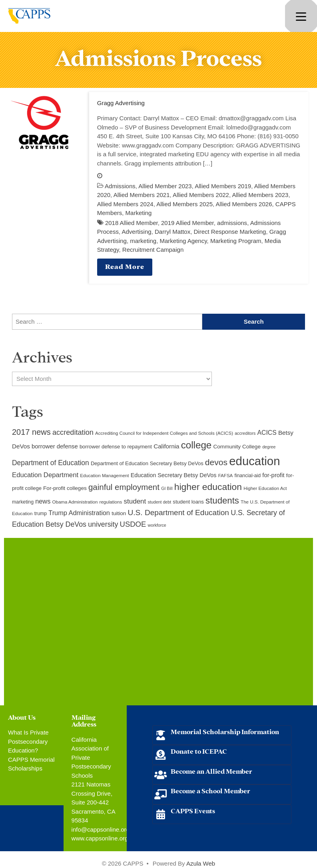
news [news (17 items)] (43, 501)
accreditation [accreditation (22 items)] (73, 432)
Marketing (139, 213)
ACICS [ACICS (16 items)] (267, 433)
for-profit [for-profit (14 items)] (273, 475)
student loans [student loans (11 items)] (188, 502)
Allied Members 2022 (201, 195)
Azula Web (201, 863)
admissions (232, 223)
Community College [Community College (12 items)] (237, 447)
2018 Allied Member (132, 223)
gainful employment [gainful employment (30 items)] (124, 487)
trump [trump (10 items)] (41, 514)
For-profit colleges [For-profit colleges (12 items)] (65, 488)
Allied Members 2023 (260, 195)
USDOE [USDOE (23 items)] (133, 524)
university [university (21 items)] (103, 524)
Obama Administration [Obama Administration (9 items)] (75, 502)
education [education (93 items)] (254, 461)
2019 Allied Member (187, 223)
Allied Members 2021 (142, 195)
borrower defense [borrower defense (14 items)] (55, 446)
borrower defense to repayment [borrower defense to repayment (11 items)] (116, 447)
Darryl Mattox (172, 232)
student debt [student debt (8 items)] (160, 502)
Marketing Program (236, 241)
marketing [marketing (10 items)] (23, 502)
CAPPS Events (193, 810)
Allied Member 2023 (165, 186)
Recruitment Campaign (153, 250)
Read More (125, 266)
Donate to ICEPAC (199, 751)
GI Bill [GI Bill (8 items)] (167, 488)
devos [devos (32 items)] (216, 462)
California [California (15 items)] (166, 446)
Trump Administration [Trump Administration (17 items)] (79, 513)
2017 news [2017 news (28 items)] (31, 432)
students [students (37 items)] (222, 501)
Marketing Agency (183, 241)
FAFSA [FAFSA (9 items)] (226, 476)
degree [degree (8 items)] (269, 447)
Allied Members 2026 (244, 204)
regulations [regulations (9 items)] (111, 502)
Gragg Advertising (121, 103)
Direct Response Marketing (230, 232)
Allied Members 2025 (184, 204)
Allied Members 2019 (223, 186)
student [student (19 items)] (135, 501)
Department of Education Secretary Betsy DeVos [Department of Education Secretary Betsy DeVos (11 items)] (147, 463)
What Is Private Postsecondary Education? (28, 741)
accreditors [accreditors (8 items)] (245, 433)
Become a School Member (210, 790)
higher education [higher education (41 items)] (208, 487)
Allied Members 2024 (125, 204)
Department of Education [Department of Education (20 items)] (51, 463)
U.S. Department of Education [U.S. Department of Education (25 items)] (178, 513)
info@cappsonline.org (101, 829)
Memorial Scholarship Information (225, 731)
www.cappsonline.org (100, 838)
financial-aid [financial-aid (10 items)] (248, 476)
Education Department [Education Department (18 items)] (45, 475)
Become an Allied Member (211, 771)
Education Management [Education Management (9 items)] (104, 476)
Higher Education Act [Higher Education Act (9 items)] (265, 488)
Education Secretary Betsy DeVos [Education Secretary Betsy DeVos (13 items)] (174, 475)
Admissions (120, 186)
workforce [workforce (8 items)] (157, 525)
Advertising (136, 232)
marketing (143, 241)
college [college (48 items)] (196, 445)
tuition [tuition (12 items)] (119, 513)
